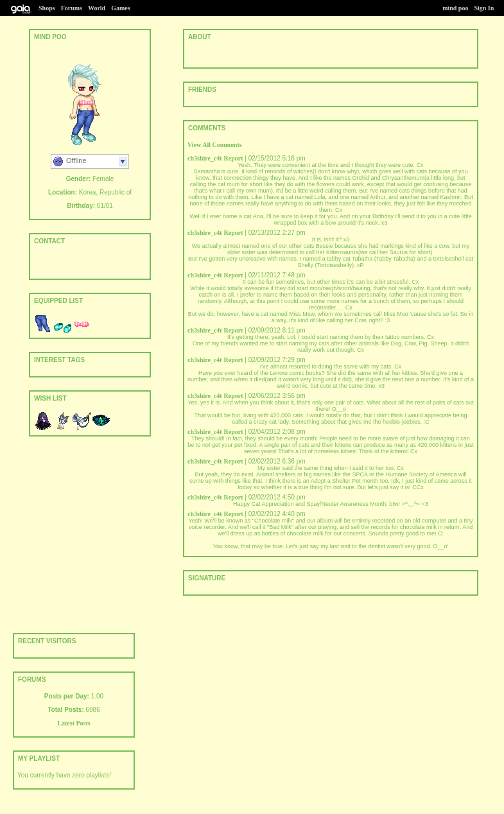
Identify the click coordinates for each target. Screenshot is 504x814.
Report (233, 158)
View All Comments (215, 145)
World (97, 8)
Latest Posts (74, 723)
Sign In (484, 8)
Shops (47, 8)
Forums (72, 8)
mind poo (455, 8)
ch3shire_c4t (205, 158)
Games (120, 8)
